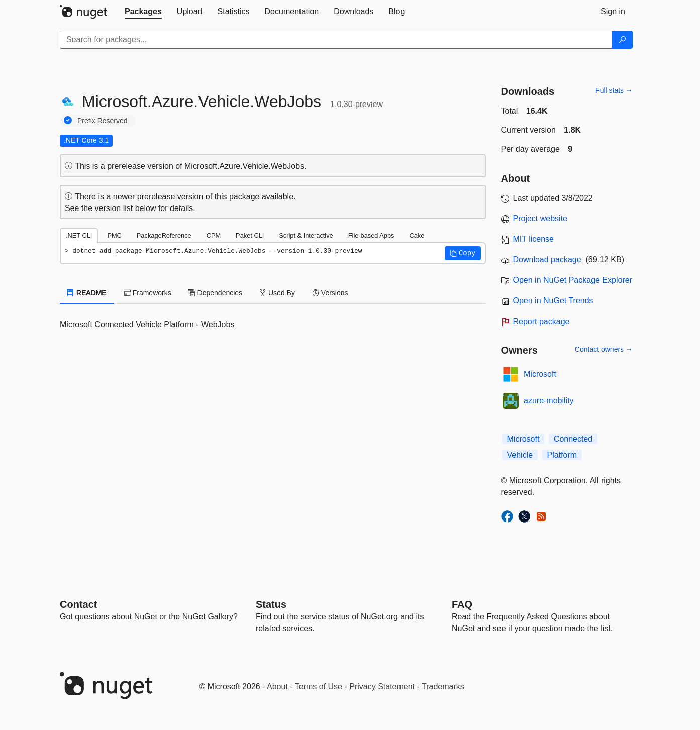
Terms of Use (319, 687)
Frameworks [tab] (147, 293)
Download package (547, 259)
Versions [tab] (330, 293)
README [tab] (87, 293)
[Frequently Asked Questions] (462, 604)
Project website (540, 218)
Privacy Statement (382, 687)
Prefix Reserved (103, 121)
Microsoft (540, 374)
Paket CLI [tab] (250, 235)
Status (271, 604)
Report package (541, 321)
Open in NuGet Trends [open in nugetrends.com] (553, 301)
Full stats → (614, 90)
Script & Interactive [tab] (306, 235)
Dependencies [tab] (215, 293)
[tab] (143, 12)
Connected (573, 439)
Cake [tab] (417, 235)
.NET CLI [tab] (79, 235)
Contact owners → (604, 349)
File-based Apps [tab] (371, 235)
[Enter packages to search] (336, 40)
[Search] (622, 40)
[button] (463, 253)
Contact (78, 604)
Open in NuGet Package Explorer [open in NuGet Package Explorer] (573, 280)
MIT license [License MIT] (534, 239)
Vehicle (520, 455)
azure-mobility (549, 401)
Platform (562, 455)
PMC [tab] (114, 235)
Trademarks (443, 687)
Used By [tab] (277, 293)
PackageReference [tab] (164, 235)
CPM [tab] (214, 235)
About (277, 687)
